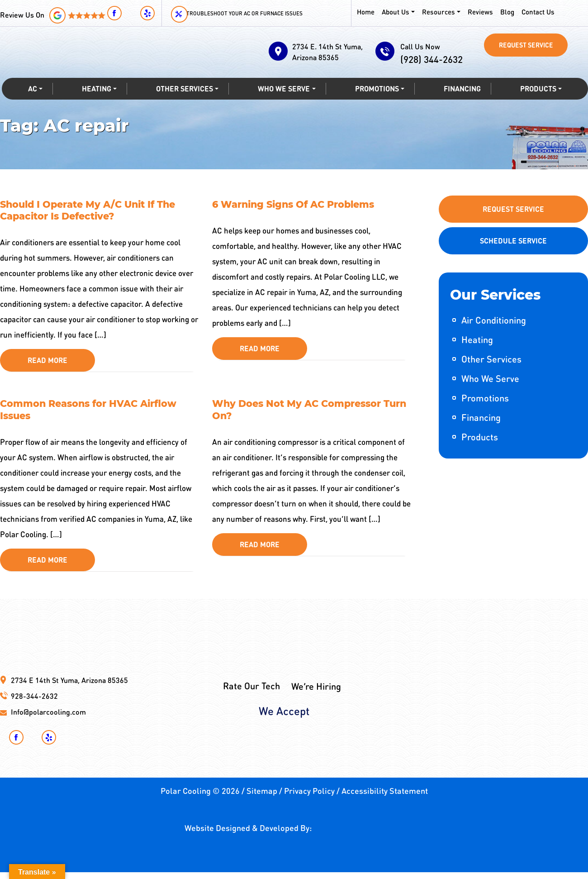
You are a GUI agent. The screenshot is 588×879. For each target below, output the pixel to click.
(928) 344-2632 (436, 62)
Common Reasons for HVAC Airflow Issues (94, 415)
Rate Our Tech (251, 667)
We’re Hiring (316, 667)
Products (539, 102)
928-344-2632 (34, 703)
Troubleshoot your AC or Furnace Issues (258, 13)
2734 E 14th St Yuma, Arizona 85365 (69, 687)
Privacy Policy (309, 797)
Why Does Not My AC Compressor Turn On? (302, 415)
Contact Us (535, 12)
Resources (437, 12)
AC (32, 102)
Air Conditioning (494, 320)
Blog (505, 12)
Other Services (183, 102)
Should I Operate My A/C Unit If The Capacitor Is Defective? (93, 212)
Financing (462, 102)
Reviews (478, 12)
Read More (47, 364)
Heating (95, 102)
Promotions (376, 102)
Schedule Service (513, 241)
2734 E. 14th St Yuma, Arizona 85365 (325, 52)
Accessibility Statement (385, 797)
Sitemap (262, 797)
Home (366, 12)
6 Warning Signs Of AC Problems (299, 205)
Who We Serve (283, 102)
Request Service (526, 47)
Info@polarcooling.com (48, 719)
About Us (395, 12)
